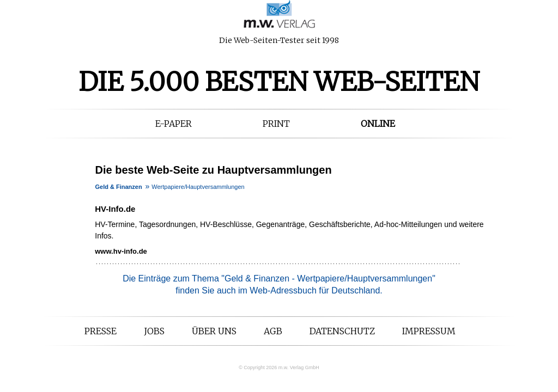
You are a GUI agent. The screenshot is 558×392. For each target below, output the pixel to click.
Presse (101, 331)
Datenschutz (342, 331)
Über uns (214, 331)
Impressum (429, 331)
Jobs (154, 331)
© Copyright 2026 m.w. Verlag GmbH (279, 367)
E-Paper (174, 124)
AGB (273, 331)
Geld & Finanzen (119, 187)
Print (276, 124)
